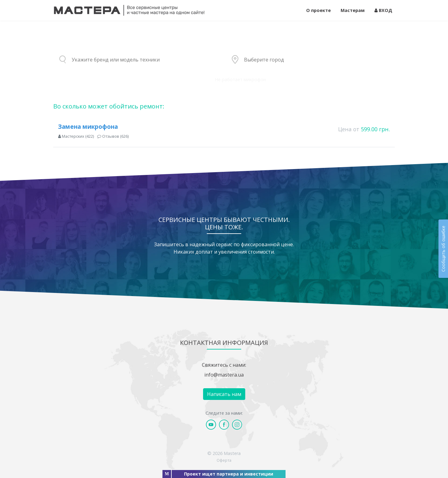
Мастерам (353, 10)
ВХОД (383, 10)
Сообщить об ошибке (443, 249)
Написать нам (224, 394)
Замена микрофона (88, 126)
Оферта (224, 460)
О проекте (318, 10)
